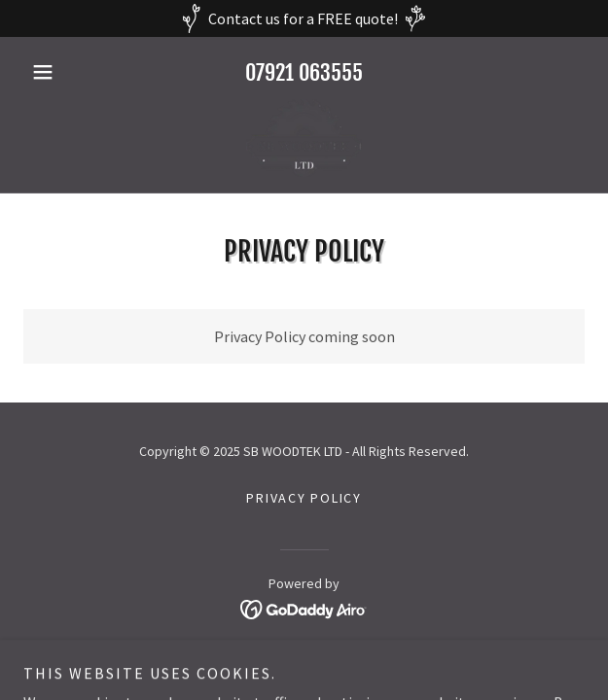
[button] (66, 72)
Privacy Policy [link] (304, 498)
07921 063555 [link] (304, 72)
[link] (304, 138)
